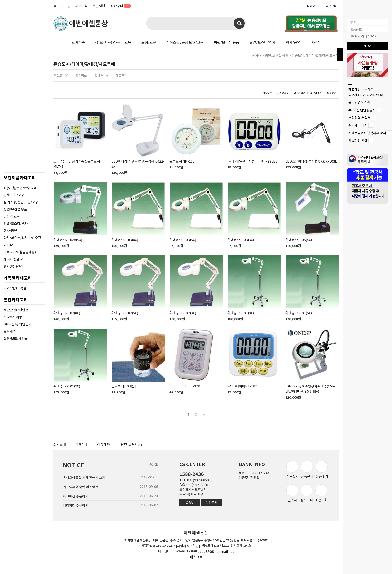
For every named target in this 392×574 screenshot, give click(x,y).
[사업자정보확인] (188, 546)
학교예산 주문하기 (366, 92)
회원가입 (81, 6)
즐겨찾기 (292, 470)
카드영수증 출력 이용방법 (81, 487)
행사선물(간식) (14, 266)
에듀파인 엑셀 (358, 141)
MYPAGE (313, 6)
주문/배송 (99, 6)
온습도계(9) (61, 75)
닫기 (340, 54)
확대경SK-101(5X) (299, 313)
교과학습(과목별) (16, 288)
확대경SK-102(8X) (67, 313)
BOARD (330, 6)
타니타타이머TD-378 (185, 386)
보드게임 (10, 331)
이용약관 (103, 445)
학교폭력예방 (13, 317)
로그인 (66, 6)
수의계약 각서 (358, 125)
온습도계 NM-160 (182, 161)
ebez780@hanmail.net (216, 551)
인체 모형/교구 (14, 195)
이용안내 (81, 445)
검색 (239, 23)
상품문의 (307, 470)
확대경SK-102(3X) (183, 313)
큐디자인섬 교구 (15, 259)
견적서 (292, 493)
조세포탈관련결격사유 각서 (367, 133)
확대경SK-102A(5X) (68, 240)
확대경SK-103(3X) (241, 240)
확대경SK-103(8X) (125, 240)
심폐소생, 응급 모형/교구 (185, 42)
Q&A (189, 502)
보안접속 (370, 36)
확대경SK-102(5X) (125, 313)
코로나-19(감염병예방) (20, 252)
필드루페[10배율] (124, 386)
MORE (153, 464)
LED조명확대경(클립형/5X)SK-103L (311, 161)
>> (203, 415)
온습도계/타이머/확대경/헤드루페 (315, 55)
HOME (257, 55)
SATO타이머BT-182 (242, 386)
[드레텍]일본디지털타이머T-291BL (252, 161)
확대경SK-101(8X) (241, 313)
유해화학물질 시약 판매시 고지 (84, 478)
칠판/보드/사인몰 (16, 338)
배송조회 (321, 493)
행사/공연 (293, 42)
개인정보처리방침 (131, 445)
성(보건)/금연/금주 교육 (113, 42)
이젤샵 (316, 42)
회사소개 (60, 445)
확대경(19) (102, 75)
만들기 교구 (12, 216)
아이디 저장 (355, 36)
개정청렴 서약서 (359, 118)
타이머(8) (82, 75)
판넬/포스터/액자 (263, 42)
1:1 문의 (212, 502)
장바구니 (119, 6)
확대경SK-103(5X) (183, 240)
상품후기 (322, 470)
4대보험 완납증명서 (362, 110)
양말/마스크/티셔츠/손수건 (22, 238)
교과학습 (78, 42)
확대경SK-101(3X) (67, 386)
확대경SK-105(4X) (299, 240)
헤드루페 (121, 75)
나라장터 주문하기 (76, 505)
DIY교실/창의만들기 (17, 324)
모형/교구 (149, 42)
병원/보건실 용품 (227, 42)
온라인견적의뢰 (359, 102)
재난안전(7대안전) (17, 310)
